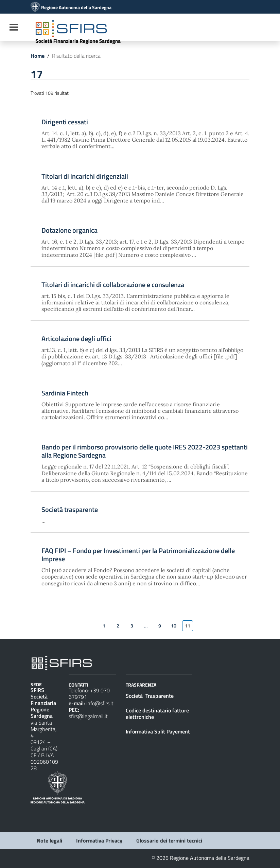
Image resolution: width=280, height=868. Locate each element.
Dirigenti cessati (65, 122)
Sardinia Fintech (65, 393)
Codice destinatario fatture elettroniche (157, 714)
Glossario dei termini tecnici (169, 840)
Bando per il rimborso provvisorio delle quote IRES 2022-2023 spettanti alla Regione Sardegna (145, 451)
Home (38, 56)
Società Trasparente (150, 696)
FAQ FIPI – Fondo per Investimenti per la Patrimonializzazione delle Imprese (138, 555)
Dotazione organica (69, 230)
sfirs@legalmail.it (88, 716)
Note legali (49, 840)
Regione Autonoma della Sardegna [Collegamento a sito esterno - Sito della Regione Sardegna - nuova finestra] (76, 7)
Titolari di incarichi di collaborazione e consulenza (113, 285)
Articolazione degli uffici (76, 339)
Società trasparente (70, 510)
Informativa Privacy (99, 840)
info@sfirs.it (100, 703)
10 (174, 626)
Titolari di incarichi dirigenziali (85, 176)
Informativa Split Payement (158, 731)
